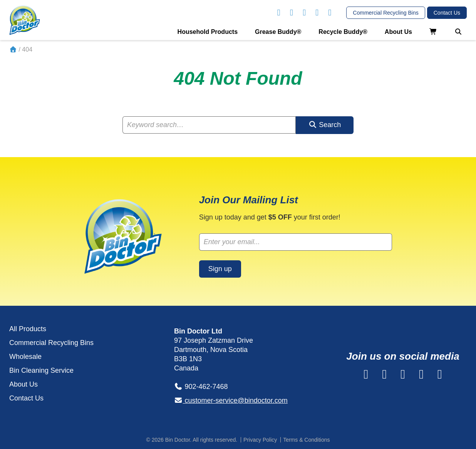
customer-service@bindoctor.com (231, 400)
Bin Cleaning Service (41, 370)
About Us (398, 32)
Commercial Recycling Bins (51, 343)
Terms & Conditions (306, 440)
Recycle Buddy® (343, 32)
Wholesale (25, 357)
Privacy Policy (260, 440)
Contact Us (26, 398)
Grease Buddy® (278, 32)
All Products (28, 329)
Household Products (208, 32)
